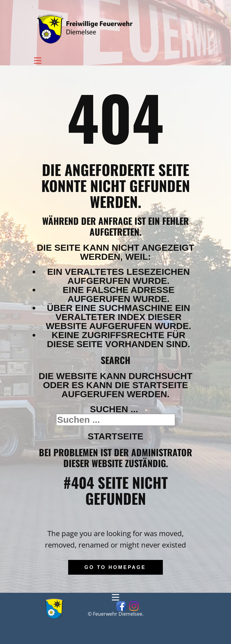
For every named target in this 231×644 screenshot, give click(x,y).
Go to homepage (115, 567)
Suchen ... (114, 409)
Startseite (115, 436)
